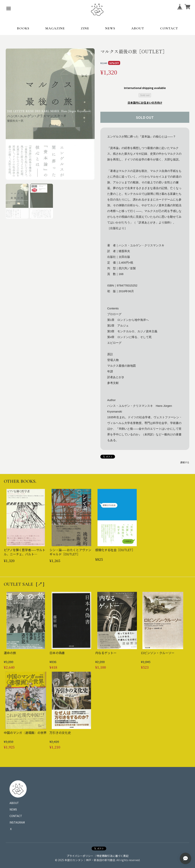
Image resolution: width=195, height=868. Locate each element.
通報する (185, 462)
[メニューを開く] (9, 9)
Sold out (145, 95)
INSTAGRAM (17, 822)
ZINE (85, 28)
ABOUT (138, 28)
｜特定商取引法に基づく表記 (111, 856)
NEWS (110, 28)
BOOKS (23, 28)
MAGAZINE (55, 28)
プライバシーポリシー (80, 856)
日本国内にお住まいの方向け (145, 103)
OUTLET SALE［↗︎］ (25, 584)
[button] (17, 201)
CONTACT (169, 28)
